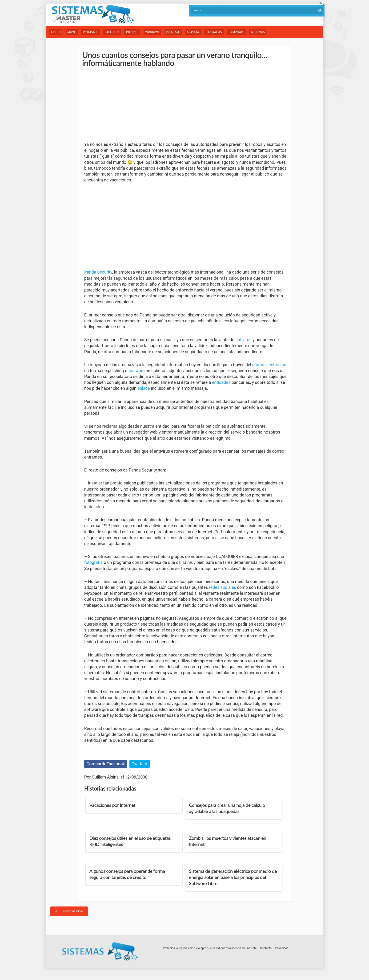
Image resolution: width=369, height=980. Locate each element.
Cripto (56, 32)
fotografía (94, 563)
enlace (144, 388)
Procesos (177, 32)
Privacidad (282, 948)
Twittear (139, 764)
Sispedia (198, 32)
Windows (156, 32)
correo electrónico (269, 365)
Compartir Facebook (106, 764)
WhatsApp (92, 32)
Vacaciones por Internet (112, 805)
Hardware (242, 32)
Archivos (264, 32)
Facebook (114, 32)
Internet (135, 32)
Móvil (73, 32)
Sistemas (93, 14)
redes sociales (223, 587)
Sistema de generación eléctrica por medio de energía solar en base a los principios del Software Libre (233, 877)
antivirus (243, 340)
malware (137, 371)
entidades (221, 383)
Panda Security (98, 272)
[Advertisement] (120, 105)
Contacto (266, 948)
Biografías (219, 32)
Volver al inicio (69, 911)
